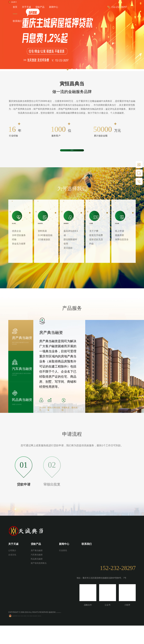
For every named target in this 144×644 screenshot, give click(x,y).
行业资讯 (63, 569)
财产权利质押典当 (39, 582)
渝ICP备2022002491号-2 (65, 631)
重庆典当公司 (39, 634)
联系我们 (17, 21)
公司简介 (12, 569)
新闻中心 (54, 7)
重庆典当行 (49, 634)
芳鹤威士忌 (70, 634)
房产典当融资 (37, 569)
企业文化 (12, 573)
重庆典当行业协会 (111, 634)
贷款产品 (40, 7)
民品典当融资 (37, 577)
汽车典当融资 (37, 573)
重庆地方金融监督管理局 (94, 634)
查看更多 (72, 159)
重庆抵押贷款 (80, 634)
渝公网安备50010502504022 (23, 634)
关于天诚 (13, 563)
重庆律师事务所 (59, 634)
